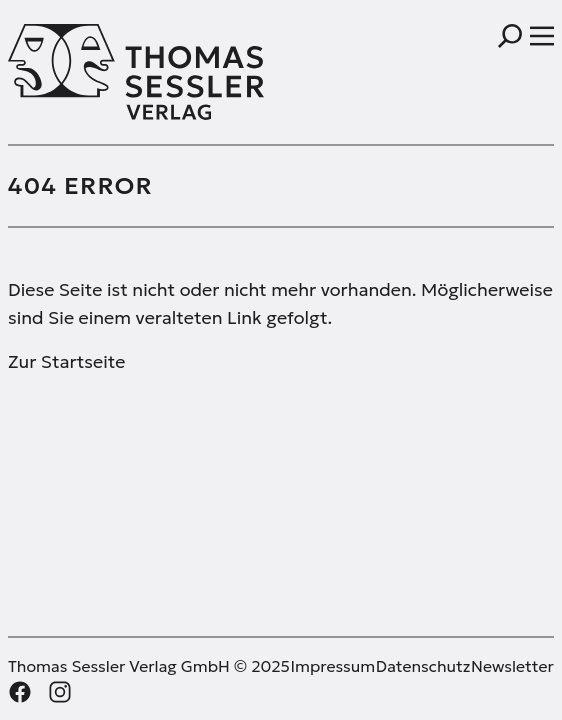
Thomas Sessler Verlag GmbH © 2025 (149, 666)
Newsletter (512, 666)
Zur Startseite (66, 361)
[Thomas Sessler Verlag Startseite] (144, 72)
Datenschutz (423, 666)
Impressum (332, 666)
